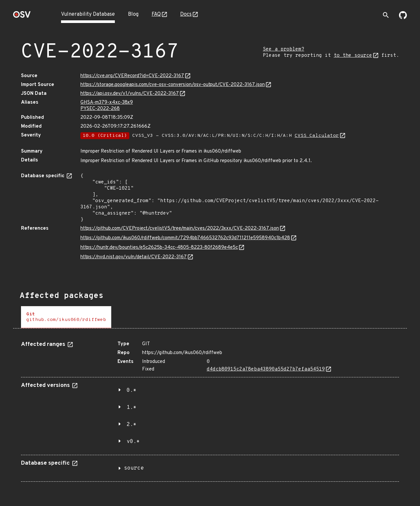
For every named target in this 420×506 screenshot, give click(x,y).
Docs (186, 14)
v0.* (133, 442)
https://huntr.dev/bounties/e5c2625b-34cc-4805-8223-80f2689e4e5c (159, 248)
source (134, 468)
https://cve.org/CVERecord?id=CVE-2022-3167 (132, 76)
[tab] (66, 317)
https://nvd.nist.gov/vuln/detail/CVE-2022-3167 (134, 257)
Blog (133, 14)
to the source (353, 56)
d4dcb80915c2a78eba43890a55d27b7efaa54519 (266, 369)
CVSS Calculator (317, 136)
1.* (132, 408)
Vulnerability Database (88, 14)
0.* (132, 390)
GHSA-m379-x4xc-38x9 (107, 103)
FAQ (156, 14)
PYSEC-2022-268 (100, 109)
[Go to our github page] (403, 18)
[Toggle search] (386, 15)
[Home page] (22, 17)
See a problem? (283, 49)
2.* (132, 425)
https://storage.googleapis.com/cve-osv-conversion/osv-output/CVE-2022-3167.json (173, 85)
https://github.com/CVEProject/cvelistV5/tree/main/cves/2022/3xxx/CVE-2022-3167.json (180, 229)
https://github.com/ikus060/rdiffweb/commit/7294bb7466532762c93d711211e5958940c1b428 (185, 238)
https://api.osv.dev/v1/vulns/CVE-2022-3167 (130, 94)
